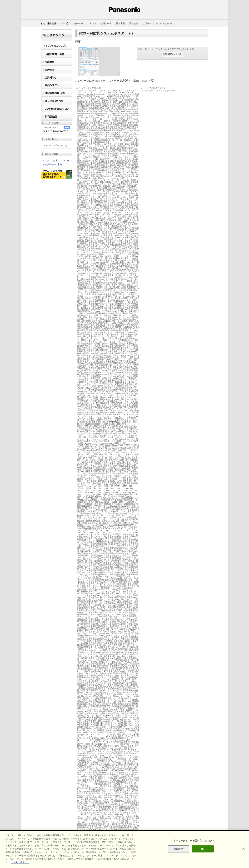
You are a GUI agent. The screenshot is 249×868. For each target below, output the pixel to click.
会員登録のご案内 (53, 164)
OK (203, 849)
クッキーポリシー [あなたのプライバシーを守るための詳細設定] (20, 862)
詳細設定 (178, 849)
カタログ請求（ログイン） (58, 161)
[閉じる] (243, 849)
